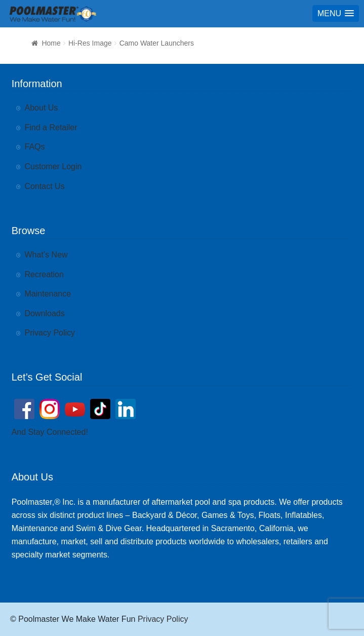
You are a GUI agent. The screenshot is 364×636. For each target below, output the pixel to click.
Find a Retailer (51, 127)
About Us (42, 108)
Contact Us (45, 186)
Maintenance (48, 294)
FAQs (35, 147)
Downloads (45, 313)
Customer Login (53, 166)
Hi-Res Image (90, 43)
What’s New (46, 255)
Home (51, 43)
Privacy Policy (50, 333)
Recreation (44, 274)
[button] (336, 13)
